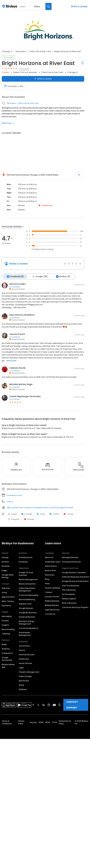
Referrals (6, 566)
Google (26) (40, 277)
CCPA (54, 722)
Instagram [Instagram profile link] (14, 519)
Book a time (50, 570)
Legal (21, 668)
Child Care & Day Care (40, 51)
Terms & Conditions (7, 722)
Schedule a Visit (14, 495)
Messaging (7, 616)
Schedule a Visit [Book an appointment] (14, 86)
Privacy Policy (21, 722)
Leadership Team (53, 562)
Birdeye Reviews (52, 601)
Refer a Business (69, 603)
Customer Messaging (29, 595)
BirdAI (4, 644)
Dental (22, 650)
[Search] (48, 6)
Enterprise (23, 562)
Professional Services (71, 562)
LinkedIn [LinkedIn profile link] (54, 514)
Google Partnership (7, 659)
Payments (6, 606)
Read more (8, 123)
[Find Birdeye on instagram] (49, 705)
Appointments (8, 597)
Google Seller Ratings (8, 576)
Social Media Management (25, 634)
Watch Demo (51, 566)
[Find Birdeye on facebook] (33, 705)
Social (4, 593)
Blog (47, 579)
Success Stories (52, 597)
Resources (50, 575)
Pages (4, 570)
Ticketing (6, 634)
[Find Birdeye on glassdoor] (60, 705)
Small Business (26, 557)
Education (21, 51)
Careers (49, 592)
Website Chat (25, 604)
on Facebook (15, 287)
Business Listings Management (27, 623)
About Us (49, 557)
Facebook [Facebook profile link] (27, 514)
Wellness (23, 689)
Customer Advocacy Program (75, 607)
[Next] (82, 467)
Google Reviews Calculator (74, 573)
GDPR (41, 722)
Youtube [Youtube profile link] (69, 514)
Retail (21, 685)
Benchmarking (8, 629)
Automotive (24, 646)
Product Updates (53, 588)
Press (47, 584)
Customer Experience (29, 628)
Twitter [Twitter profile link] (41, 514)
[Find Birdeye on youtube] (54, 705)
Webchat (6, 588)
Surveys (5, 621)
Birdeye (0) (63, 277)
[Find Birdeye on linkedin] (44, 705)
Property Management (29, 672)
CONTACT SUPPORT (72, 705)
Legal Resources (52, 610)
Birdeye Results (52, 605)
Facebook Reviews (27, 617)
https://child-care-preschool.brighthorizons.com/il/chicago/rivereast (40, 508)
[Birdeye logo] (10, 7)
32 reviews (24, 68)
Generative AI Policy (65, 722)
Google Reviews (26, 608)
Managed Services (70, 557)
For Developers (69, 594)
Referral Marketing (27, 599)
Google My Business (28, 613)
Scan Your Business (71, 586)
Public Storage (25, 676)
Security (33, 722)
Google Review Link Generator (75, 581)
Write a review (79, 6)
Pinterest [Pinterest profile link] (29, 519)
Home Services (25, 663)
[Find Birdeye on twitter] (38, 705)
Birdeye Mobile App (8, 666)
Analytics (6, 649)
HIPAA (48, 722)
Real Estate (24, 681)
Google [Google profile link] (13, 514)
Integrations (7, 653)
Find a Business (69, 590)
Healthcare (24, 659)
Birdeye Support (69, 599)
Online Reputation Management (27, 589)
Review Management (28, 579)
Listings (5, 557)
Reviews (5, 562)
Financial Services (27, 655)
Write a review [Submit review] (43, 79)
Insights (5, 625)
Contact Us (50, 614)
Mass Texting (8, 601)
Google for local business (26, 574)
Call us (10, 502)
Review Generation (27, 584)
